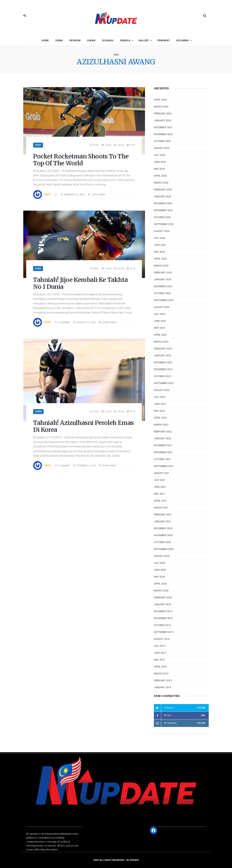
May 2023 (159, 328)
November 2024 (163, 210)
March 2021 (161, 508)
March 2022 (161, 425)
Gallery (144, 40)
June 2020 (160, 570)
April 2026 (160, 100)
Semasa (125, 40)
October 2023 (162, 293)
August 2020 (162, 556)
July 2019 (160, 646)
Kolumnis (183, 40)
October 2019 (162, 625)
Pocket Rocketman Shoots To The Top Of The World (81, 160)
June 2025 (160, 162)
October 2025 (162, 141)
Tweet (107, 145)
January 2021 (162, 522)
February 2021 (163, 515)
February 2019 (163, 681)
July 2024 (160, 238)
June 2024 (160, 245)
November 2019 (163, 618)
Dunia (59, 40)
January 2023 (162, 356)
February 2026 (163, 114)
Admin (47, 194)
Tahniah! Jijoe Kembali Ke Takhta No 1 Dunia (80, 283)
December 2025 (163, 127)
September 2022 (164, 383)
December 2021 (163, 445)
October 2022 (162, 376)
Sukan (91, 40)
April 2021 (160, 501)
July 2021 (160, 480)
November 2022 (163, 369)
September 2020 (164, 549)
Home (45, 40)
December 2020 (163, 528)
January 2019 (162, 687)
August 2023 (162, 307)
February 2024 (163, 273)
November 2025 (163, 134)
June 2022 (160, 404)
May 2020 (159, 577)
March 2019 (161, 674)
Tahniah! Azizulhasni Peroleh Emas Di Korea (83, 426)
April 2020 (160, 584)
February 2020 (163, 598)
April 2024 (160, 259)
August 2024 (162, 231)
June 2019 (160, 653)
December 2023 (163, 286)
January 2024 (162, 280)
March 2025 (161, 183)
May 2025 (159, 169)
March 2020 (161, 591)
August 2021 (162, 473)
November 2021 (163, 452)
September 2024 (164, 224)
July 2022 (160, 397)
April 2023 (160, 335)
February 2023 (163, 349)
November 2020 (163, 535)
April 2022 (160, 418)
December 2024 (163, 203)
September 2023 (164, 300)
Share (95, 145)
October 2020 (162, 542)
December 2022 (163, 362)
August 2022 (162, 390)
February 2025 (163, 190)
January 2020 (162, 604)
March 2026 (161, 107)
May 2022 (159, 411)
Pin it (131, 145)
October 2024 (162, 217)
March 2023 (161, 342)
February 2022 (163, 432)
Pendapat (163, 40)
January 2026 (162, 121)
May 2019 (159, 660)
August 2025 (162, 148)
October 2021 (162, 459)
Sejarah (108, 40)
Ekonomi (75, 40)
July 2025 (160, 155)
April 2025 (160, 176)
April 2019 (160, 667)
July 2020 (160, 563)
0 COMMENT (64, 322)
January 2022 (162, 439)
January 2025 (162, 197)
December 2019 (163, 611)
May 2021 (159, 494)
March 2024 (161, 266)
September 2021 (164, 466)
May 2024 (159, 252)
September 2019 (164, 632)
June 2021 (160, 487)
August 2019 (162, 639)
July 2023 (160, 314)
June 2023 (160, 321)
